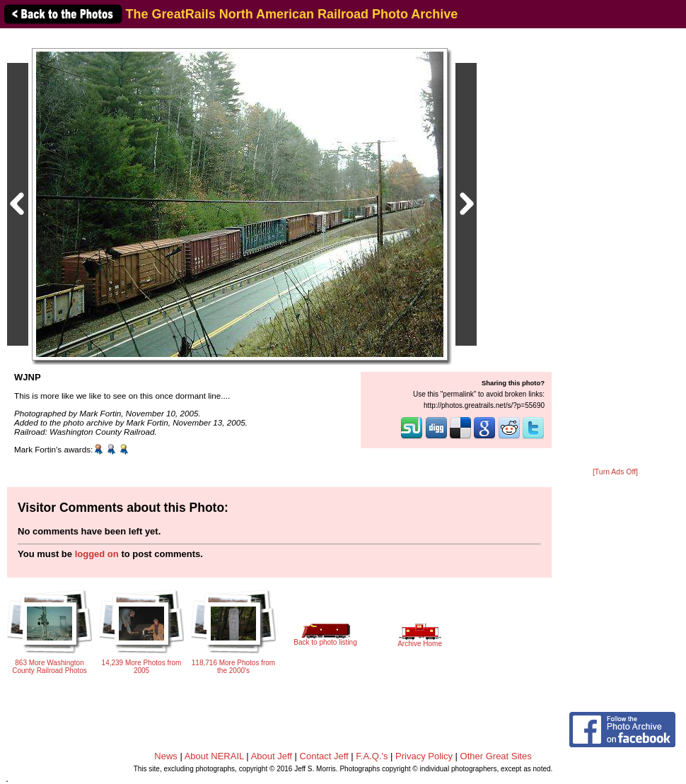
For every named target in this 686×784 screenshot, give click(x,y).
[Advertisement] (615, 249)
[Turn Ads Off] (615, 472)
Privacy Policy (424, 756)
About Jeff (272, 756)
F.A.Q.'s (372, 756)
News (166, 756)
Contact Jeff (324, 756)
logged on (97, 554)
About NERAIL (214, 756)
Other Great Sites (496, 756)
